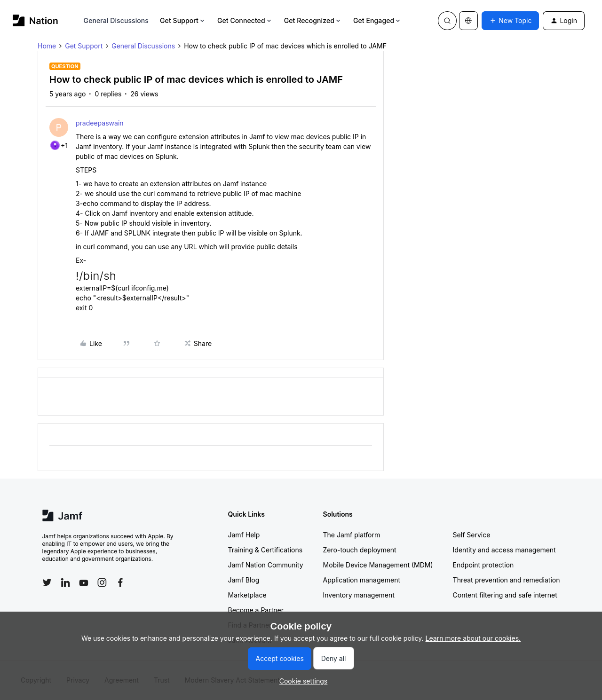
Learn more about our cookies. (473, 638)
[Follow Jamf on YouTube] (84, 582)
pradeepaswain (100, 123)
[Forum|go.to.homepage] (36, 20)
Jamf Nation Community (266, 565)
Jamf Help (244, 535)
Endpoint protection (483, 565)
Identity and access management (504, 550)
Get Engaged (377, 20)
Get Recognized (313, 20)
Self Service (472, 535)
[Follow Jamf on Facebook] (120, 582)
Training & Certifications (265, 550)
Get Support (183, 20)
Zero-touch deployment (360, 550)
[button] (510, 21)
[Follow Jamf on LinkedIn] (65, 582)
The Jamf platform (352, 535)
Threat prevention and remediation (507, 580)
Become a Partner (256, 610)
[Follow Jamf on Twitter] (47, 582)
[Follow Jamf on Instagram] (102, 582)
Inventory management (359, 595)
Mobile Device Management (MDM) (378, 565)
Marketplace (247, 595)
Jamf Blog (244, 580)
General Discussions (116, 20)
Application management (362, 580)
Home (47, 46)
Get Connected (245, 20)
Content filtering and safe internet (505, 595)
